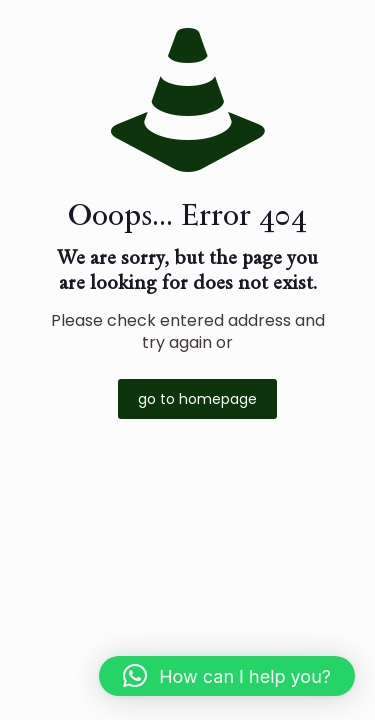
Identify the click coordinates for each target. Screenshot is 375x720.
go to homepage (197, 399)
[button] (227, 676)
